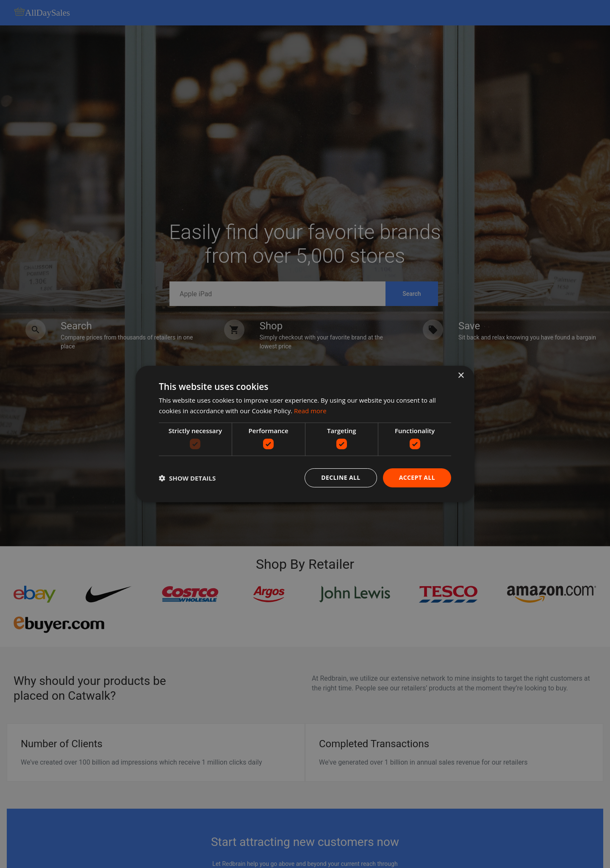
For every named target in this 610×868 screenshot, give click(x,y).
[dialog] (305, 434)
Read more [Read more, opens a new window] (310, 411)
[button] (187, 478)
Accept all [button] (417, 477)
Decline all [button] (341, 477)
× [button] (461, 376)
